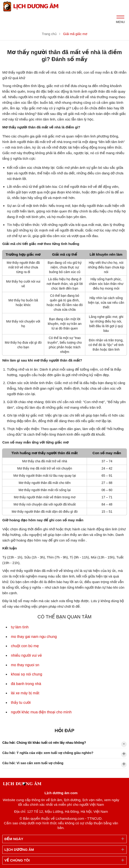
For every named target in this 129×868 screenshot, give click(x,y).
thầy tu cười (21, 703)
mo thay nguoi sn (25, 665)
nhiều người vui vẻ (26, 655)
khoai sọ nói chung (26, 674)
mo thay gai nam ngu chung (34, 637)
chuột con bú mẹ (25, 646)
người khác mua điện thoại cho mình (41, 712)
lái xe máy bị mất (25, 693)
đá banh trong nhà (26, 684)
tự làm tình (20, 627)
